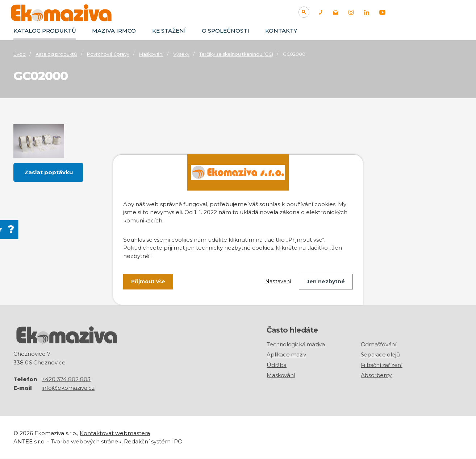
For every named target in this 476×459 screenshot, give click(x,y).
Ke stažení (169, 31)
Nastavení (278, 281)
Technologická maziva (296, 344)
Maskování (151, 54)
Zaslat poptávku (49, 172)
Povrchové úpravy (108, 54)
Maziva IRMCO (114, 31)
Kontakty (281, 31)
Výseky (181, 54)
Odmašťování (379, 344)
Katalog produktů (45, 31)
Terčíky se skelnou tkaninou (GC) (236, 54)
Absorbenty (376, 375)
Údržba (277, 365)
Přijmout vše (148, 281)
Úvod (20, 54)
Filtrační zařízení (382, 365)
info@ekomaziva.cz (68, 388)
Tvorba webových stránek (86, 441)
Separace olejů (380, 354)
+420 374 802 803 (66, 379)
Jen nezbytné (326, 281)
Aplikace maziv (286, 354)
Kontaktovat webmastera (115, 433)
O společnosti (226, 31)
